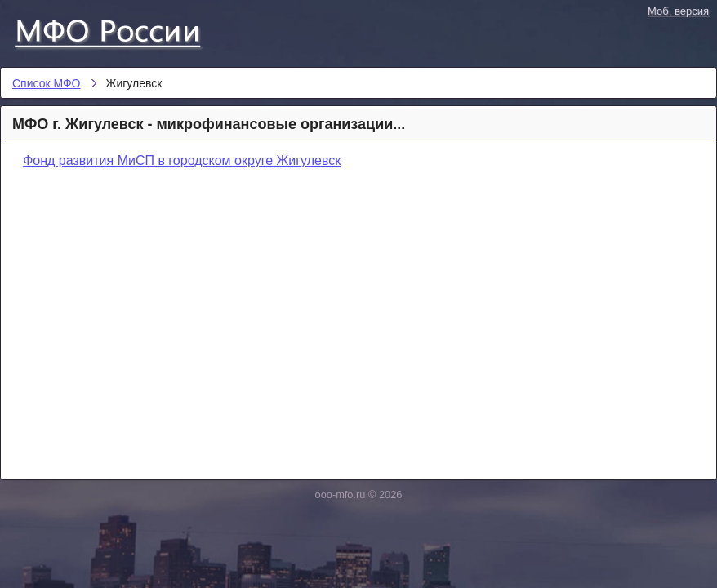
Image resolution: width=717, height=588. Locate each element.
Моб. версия (678, 11)
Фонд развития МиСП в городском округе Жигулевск (182, 160)
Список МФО (122, 30)
